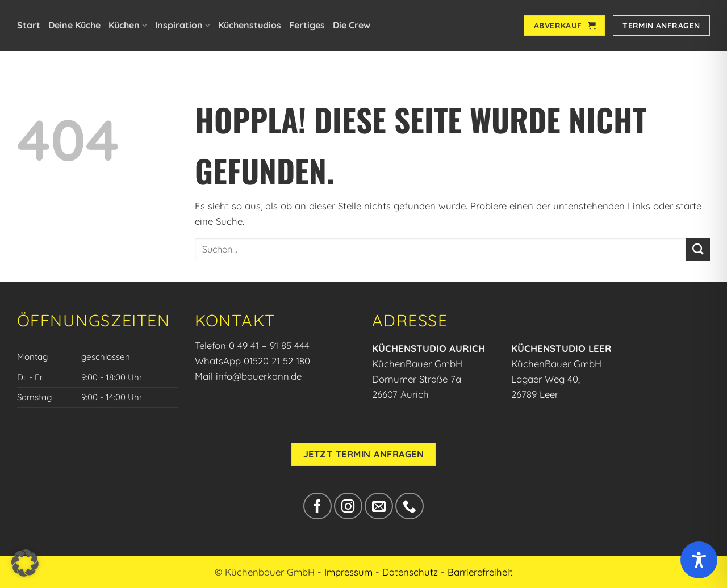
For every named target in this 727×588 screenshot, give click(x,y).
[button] (25, 563)
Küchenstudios (250, 25)
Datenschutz (410, 572)
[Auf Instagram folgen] (348, 506)
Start (29, 25)
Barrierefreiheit (480, 572)
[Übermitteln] (698, 249)
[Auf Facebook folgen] (317, 506)
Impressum (348, 572)
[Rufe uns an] (409, 506)
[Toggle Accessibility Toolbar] (699, 560)
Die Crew (352, 25)
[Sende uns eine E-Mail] (379, 506)
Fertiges (307, 25)
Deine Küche (74, 25)
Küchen (128, 25)
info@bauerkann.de (259, 376)
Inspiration (183, 25)
